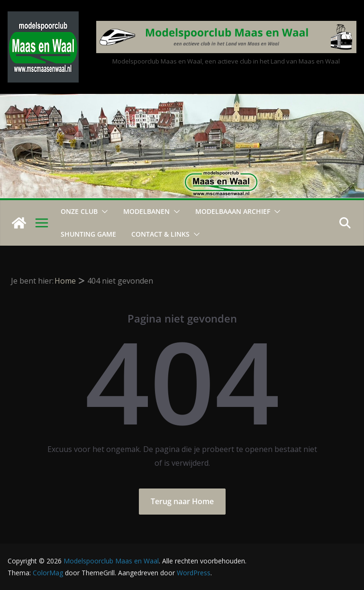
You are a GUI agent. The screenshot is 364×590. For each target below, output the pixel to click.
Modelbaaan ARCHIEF (233, 211)
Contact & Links (160, 234)
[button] (103, 212)
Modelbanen (146, 211)
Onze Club (79, 211)
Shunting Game (88, 234)
